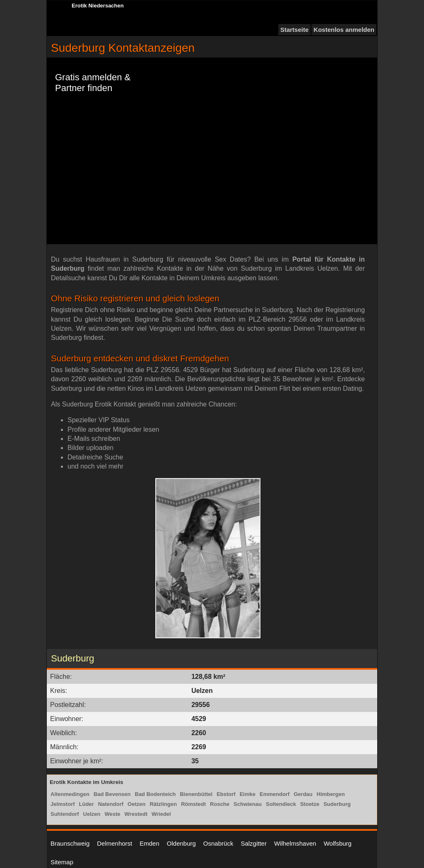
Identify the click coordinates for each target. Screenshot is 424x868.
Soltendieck (281, 804)
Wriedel (161, 814)
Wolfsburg (338, 843)
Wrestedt (136, 814)
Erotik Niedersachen (98, 6)
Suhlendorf (65, 814)
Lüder (87, 804)
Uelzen (92, 814)
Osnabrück (218, 843)
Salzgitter (254, 843)
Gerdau (303, 794)
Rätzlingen (163, 804)
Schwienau (248, 804)
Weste (113, 814)
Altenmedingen (70, 794)
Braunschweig (70, 843)
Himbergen (331, 794)
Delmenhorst (114, 843)
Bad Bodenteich (155, 794)
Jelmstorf (63, 804)
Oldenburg (181, 843)
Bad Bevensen (112, 794)
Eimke (248, 794)
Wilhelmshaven (295, 843)
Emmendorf (275, 794)
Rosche (220, 804)
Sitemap (62, 862)
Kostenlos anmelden (344, 30)
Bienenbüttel (196, 794)
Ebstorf (226, 794)
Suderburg (337, 804)
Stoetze (310, 804)
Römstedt (193, 804)
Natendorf (111, 804)
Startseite (294, 30)
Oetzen (136, 804)
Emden (149, 843)
